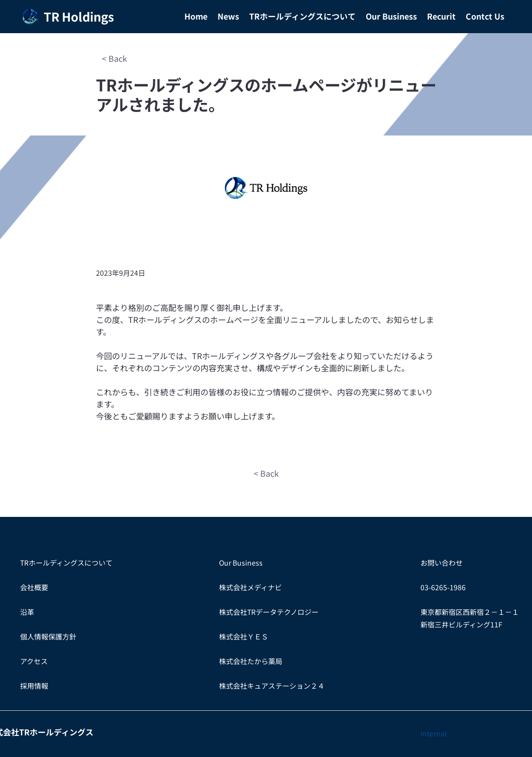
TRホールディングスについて (66, 563)
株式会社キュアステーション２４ (272, 686)
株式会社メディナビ (250, 587)
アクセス (34, 661)
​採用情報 (34, 686)
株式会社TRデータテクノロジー (269, 612)
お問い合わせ (442, 563)
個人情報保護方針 (48, 636)
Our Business (241, 563)
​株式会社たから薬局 (251, 661)
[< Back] (115, 58)
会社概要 (34, 587)
